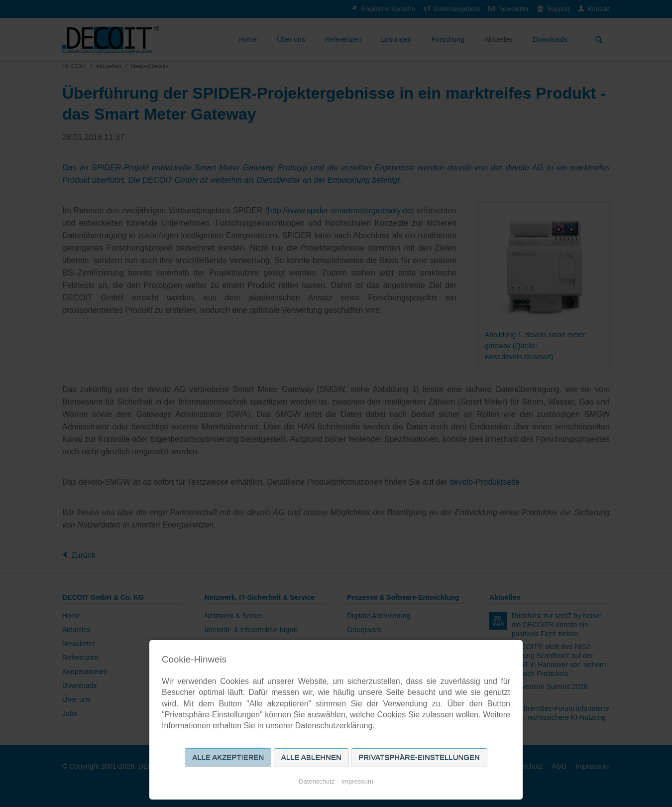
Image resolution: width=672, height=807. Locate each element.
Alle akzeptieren (228, 757)
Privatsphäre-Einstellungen (419, 757)
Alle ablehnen (311, 757)
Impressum (357, 781)
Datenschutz (317, 781)
